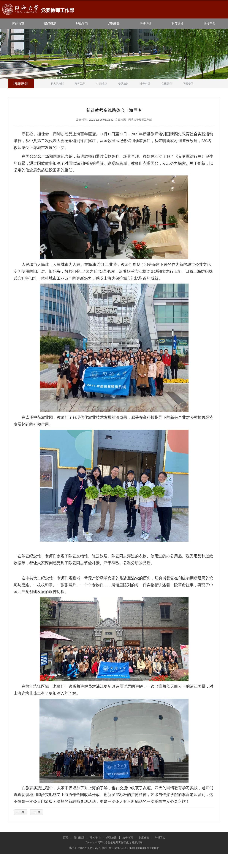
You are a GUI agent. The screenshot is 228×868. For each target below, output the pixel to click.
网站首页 (18, 24)
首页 (65, 838)
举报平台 (209, 24)
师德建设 (114, 24)
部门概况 (50, 24)
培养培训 (146, 24)
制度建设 (178, 24)
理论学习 (82, 24)
